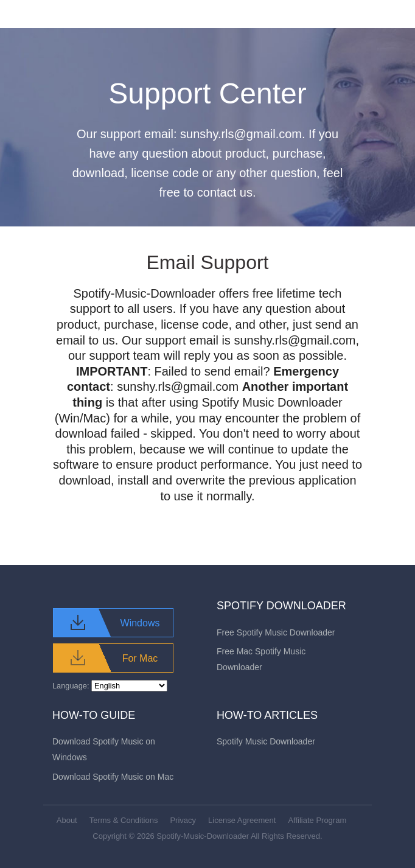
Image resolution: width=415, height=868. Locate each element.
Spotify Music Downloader (266, 741)
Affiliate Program (317, 820)
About (67, 820)
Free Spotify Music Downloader (276, 632)
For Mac (140, 658)
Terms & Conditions (124, 820)
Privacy (183, 820)
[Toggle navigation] (358, 14)
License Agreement (242, 820)
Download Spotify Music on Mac (113, 777)
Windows (140, 623)
